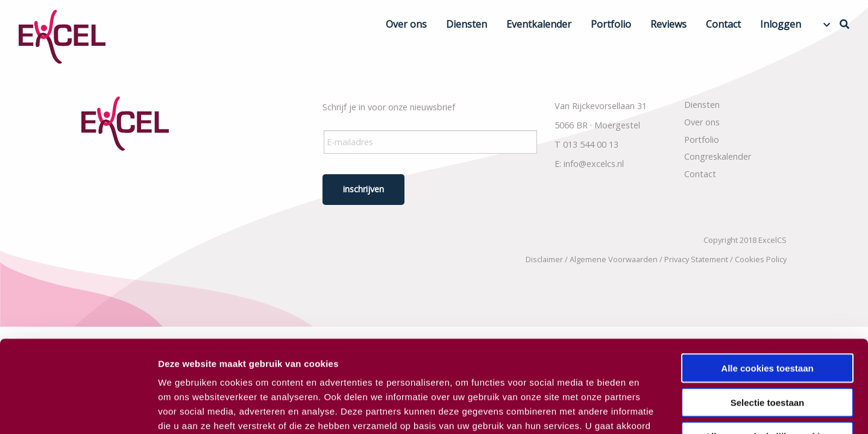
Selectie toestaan (768, 323)
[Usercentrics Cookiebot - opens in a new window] (78, 410)
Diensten (467, 24)
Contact (723, 24)
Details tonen (651, 410)
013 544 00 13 (591, 144)
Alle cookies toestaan (767, 289)
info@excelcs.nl (594, 164)
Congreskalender (718, 156)
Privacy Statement (696, 259)
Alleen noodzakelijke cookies (767, 357)
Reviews (668, 24)
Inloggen (781, 24)
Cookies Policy (761, 259)
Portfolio (611, 24)
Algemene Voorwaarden (614, 259)
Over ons (406, 24)
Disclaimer (544, 259)
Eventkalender (539, 24)
